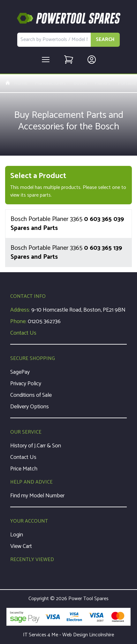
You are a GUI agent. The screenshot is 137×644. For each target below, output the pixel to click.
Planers (102, 83)
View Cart (21, 546)
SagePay (20, 372)
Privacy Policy (26, 384)
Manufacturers (50, 83)
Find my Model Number (37, 496)
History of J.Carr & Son (36, 446)
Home (16, 83)
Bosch (80, 83)
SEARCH (105, 40)
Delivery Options (30, 407)
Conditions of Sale (31, 395)
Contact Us (23, 333)
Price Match (24, 469)
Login (17, 535)
